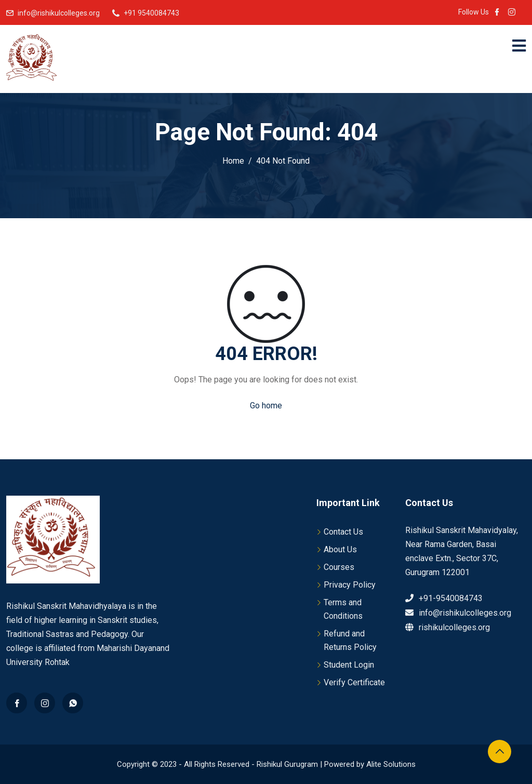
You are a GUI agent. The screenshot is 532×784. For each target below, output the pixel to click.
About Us (340, 549)
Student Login (349, 665)
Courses (339, 567)
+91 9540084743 (151, 13)
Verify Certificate (354, 682)
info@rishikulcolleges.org (59, 13)
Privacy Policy (350, 585)
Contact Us (343, 532)
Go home (266, 406)
